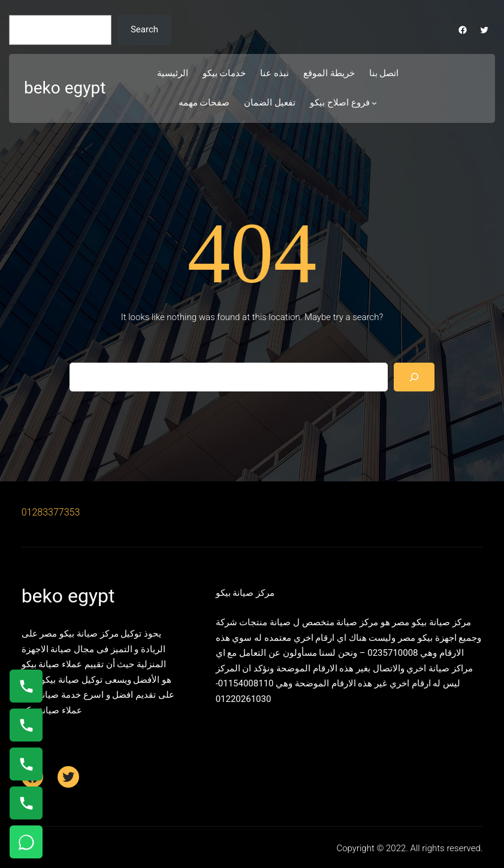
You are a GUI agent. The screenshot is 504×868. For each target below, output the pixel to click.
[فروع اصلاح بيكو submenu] (374, 103)
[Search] (414, 377)
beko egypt (65, 88)
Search (144, 29)
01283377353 (51, 512)
